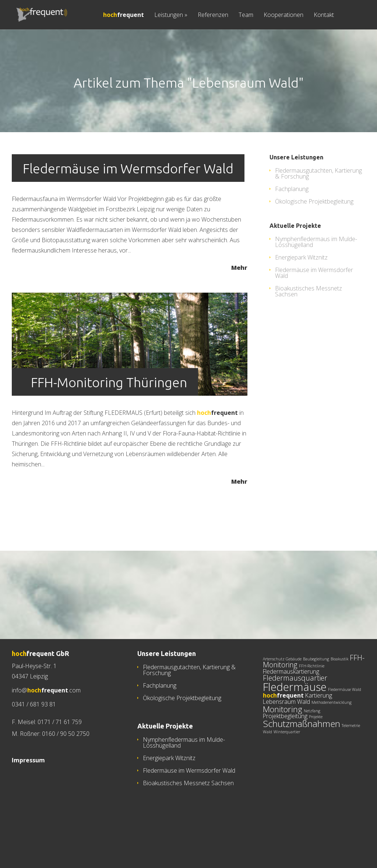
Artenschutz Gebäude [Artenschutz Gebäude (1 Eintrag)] (282, 690)
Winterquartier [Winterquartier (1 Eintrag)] (287, 763)
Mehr (239, 298)
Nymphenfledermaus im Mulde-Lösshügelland (316, 273)
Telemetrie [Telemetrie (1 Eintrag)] (351, 756)
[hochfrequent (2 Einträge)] (283, 726)
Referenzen (213, 15)
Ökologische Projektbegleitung (314, 232)
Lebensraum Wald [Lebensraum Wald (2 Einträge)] (286, 733)
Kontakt (324, 15)
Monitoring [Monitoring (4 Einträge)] (283, 740)
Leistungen (171, 15)
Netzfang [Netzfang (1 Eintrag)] (312, 742)
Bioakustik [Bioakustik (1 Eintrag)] (339, 690)
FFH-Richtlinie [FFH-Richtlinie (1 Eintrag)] (312, 697)
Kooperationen (283, 15)
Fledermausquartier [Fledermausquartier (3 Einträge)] (295, 709)
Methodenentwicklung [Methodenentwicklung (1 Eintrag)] (332, 733)
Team (246, 15)
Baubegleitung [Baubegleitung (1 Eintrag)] (316, 690)
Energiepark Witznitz (301, 288)
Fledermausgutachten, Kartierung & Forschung (318, 204)
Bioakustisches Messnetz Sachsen (309, 322)
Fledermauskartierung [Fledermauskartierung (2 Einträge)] (291, 702)
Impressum (28, 791)
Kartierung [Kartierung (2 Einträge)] (319, 726)
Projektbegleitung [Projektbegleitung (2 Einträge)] (285, 747)
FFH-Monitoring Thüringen (109, 413)
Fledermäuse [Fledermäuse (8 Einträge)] (295, 718)
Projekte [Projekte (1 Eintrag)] (316, 748)
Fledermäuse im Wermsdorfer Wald (128, 199)
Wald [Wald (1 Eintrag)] (267, 763)
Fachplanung (292, 220)
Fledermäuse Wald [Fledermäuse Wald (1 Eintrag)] (345, 720)
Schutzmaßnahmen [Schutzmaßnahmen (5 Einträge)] (302, 754)
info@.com (46, 721)
